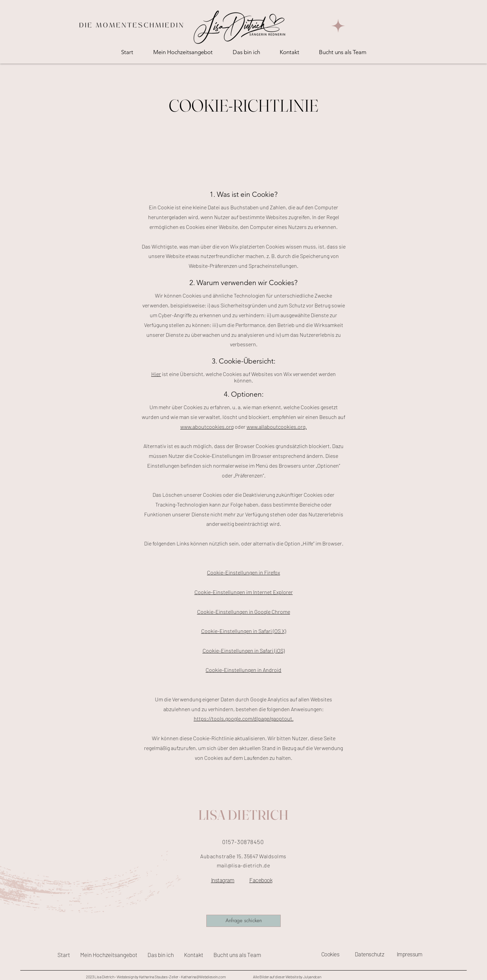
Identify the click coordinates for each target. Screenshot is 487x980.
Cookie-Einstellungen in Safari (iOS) (244, 650)
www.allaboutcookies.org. (277, 427)
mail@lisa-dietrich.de (243, 865)
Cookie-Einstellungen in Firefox (243, 572)
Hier (156, 374)
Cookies (330, 954)
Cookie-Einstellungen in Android (243, 670)
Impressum (410, 954)
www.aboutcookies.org (207, 427)
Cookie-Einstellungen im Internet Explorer (244, 592)
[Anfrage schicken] (243, 921)
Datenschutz (369, 954)
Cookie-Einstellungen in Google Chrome (244, 612)
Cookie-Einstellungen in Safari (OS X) (244, 631)
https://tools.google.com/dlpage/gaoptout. (244, 718)
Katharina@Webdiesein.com (203, 977)
